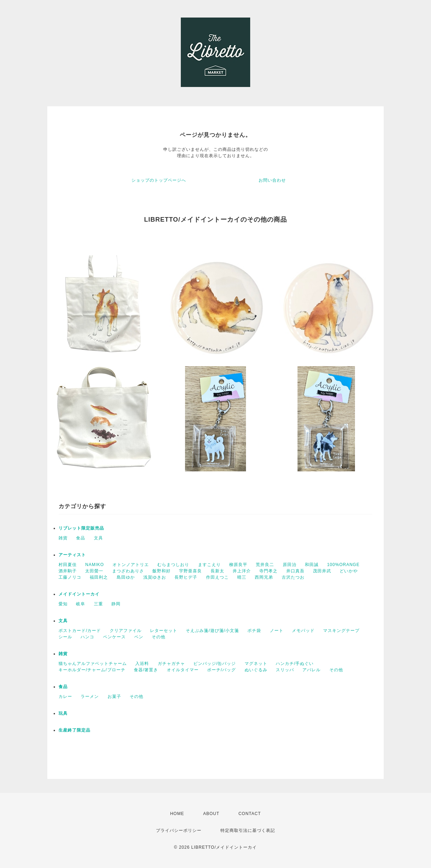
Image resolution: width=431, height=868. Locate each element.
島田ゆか (126, 577)
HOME (177, 814)
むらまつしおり (173, 565)
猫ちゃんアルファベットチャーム (93, 664)
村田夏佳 (68, 565)
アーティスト (72, 555)
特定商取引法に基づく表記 (248, 830)
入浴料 (142, 664)
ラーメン (90, 697)
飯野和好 (162, 571)
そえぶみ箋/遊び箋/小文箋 (212, 631)
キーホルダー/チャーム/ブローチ (92, 670)
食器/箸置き (146, 670)
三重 (98, 604)
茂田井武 (322, 571)
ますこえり (209, 565)
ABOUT (211, 814)
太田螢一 (94, 571)
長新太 (217, 571)
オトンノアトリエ (131, 565)
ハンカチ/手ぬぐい (295, 664)
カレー (65, 697)
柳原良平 (238, 565)
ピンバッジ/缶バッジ (215, 664)
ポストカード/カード (80, 631)
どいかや (349, 571)
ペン (139, 637)
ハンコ (87, 637)
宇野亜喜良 (190, 571)
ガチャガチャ (171, 664)
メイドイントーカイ (79, 594)
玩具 (63, 713)
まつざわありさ (128, 571)
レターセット (164, 631)
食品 (81, 538)
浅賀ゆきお (155, 577)
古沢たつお (293, 577)
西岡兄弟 (264, 577)
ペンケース (114, 637)
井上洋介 (242, 571)
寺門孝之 (268, 571)
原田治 (290, 565)
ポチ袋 (254, 631)
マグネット (256, 664)
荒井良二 (265, 565)
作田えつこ (217, 577)
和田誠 (312, 565)
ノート (277, 631)
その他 (159, 637)
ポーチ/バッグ (221, 670)
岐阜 (81, 604)
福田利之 (99, 577)
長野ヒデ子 (186, 577)
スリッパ (285, 670)
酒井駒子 (68, 571)
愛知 (63, 604)
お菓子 (114, 697)
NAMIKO (94, 565)
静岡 (116, 604)
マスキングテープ (341, 631)
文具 (98, 538)
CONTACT (249, 814)
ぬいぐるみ (256, 670)
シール (65, 637)
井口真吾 (295, 571)
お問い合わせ (272, 180)
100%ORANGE (343, 565)
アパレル (312, 670)
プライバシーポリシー (179, 830)
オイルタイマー (183, 670)
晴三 (242, 577)
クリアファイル (126, 631)
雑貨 (63, 538)
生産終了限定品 (74, 730)
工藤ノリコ (70, 577)
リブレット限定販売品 (81, 528)
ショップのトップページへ (159, 180)
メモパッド (303, 631)
